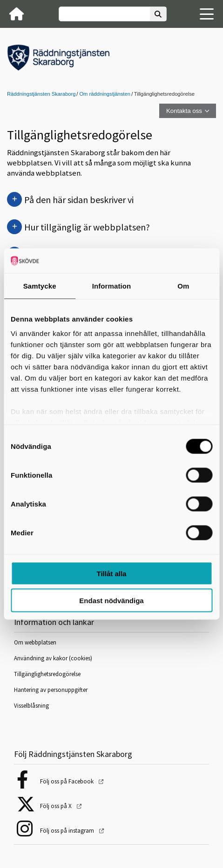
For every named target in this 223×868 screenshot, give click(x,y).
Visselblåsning (31, 706)
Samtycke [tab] (40, 286)
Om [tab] (183, 286)
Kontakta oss (184, 111)
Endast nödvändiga (111, 601)
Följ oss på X (57, 806)
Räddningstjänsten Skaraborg (41, 94)
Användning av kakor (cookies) (54, 658)
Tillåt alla (112, 573)
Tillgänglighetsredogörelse (47, 674)
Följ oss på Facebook (68, 781)
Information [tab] (112, 286)
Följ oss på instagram (68, 831)
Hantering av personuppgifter (51, 690)
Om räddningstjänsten (105, 94)
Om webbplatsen (35, 642)
